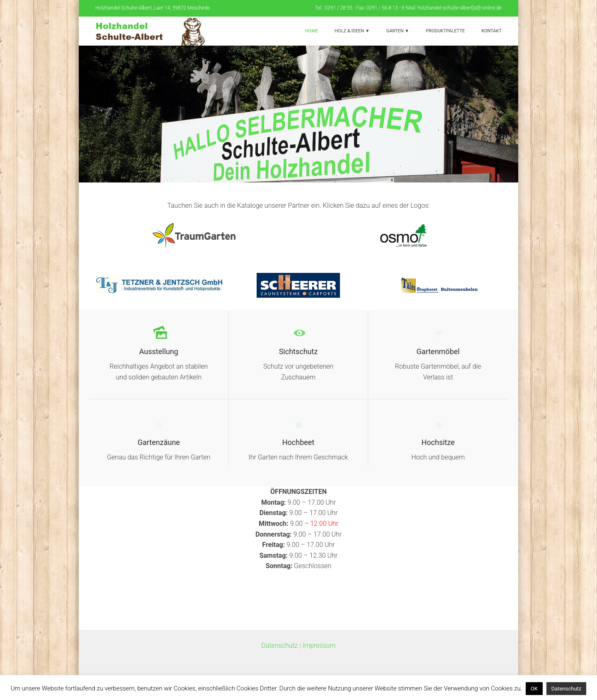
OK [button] (534, 689)
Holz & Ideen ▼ (352, 31)
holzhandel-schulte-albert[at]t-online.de (460, 8)
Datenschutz (279, 645)
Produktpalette (445, 31)
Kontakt (491, 31)
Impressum (319, 645)
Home (312, 31)
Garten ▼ (398, 31)
